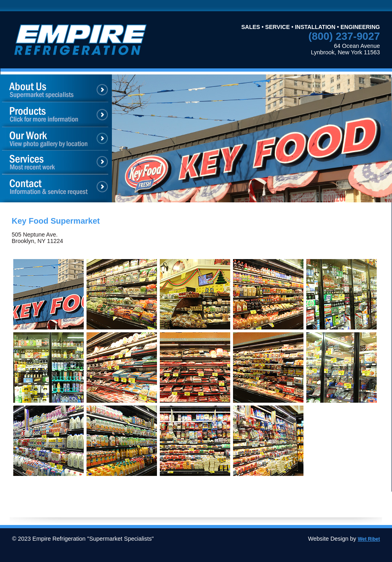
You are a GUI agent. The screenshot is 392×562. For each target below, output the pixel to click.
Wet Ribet (369, 539)
